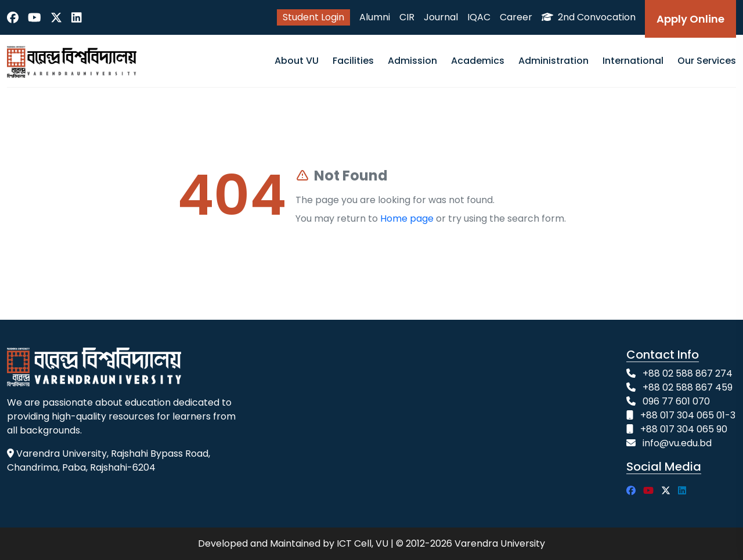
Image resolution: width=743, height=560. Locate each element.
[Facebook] (13, 17)
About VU (297, 61)
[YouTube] (35, 17)
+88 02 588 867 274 (688, 373)
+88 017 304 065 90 (684, 429)
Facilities (353, 61)
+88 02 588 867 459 (688, 387)
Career (516, 17)
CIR (407, 17)
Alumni (375, 17)
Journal (441, 17)
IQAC (479, 17)
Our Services (707, 61)
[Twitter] (56, 17)
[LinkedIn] (77, 17)
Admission (412, 61)
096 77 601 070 (676, 401)
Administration (553, 61)
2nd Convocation (589, 17)
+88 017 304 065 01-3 (688, 415)
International (633, 61)
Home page (407, 218)
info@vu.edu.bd (677, 443)
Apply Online (690, 19)
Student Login (313, 17)
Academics (478, 61)
